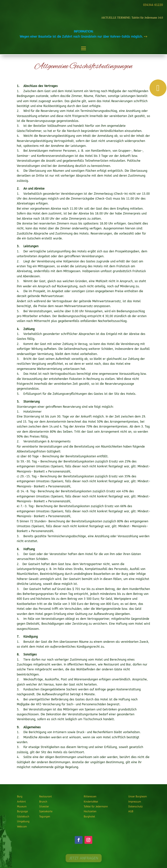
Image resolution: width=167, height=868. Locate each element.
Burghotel (89, 817)
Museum (22, 807)
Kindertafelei (91, 802)
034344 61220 (152, 5)
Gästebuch (23, 817)
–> (146, 37)
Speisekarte (46, 812)
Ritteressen (90, 797)
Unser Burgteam (138, 797)
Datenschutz (135, 807)
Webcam (22, 827)
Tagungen (45, 817)
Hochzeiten (90, 812)
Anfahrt (21, 802)
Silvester (44, 807)
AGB (131, 812)
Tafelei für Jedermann (96, 807)
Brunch (43, 802)
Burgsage (22, 812)
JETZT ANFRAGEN (83, 858)
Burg (20, 797)
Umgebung (23, 822)
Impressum (135, 802)
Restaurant (46, 797)
